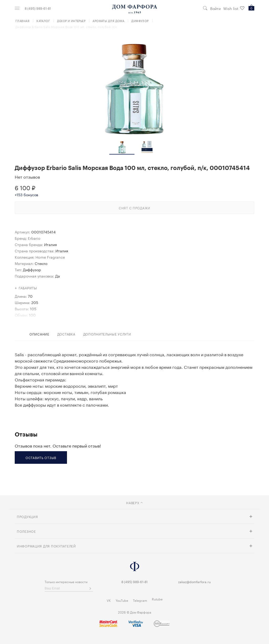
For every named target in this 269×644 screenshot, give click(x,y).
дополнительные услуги (107, 334)
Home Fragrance (50, 257)
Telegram (140, 600)
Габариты (28, 288)
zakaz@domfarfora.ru (194, 581)
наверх (134, 502)
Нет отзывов (27, 177)
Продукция (27, 516)
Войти (215, 8)
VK (109, 600)
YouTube (122, 600)
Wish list (234, 8)
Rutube (157, 599)
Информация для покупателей (46, 546)
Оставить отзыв (41, 457)
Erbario (34, 238)
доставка (66, 334)
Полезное (26, 531)
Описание (39, 334)
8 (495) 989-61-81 (38, 8)
